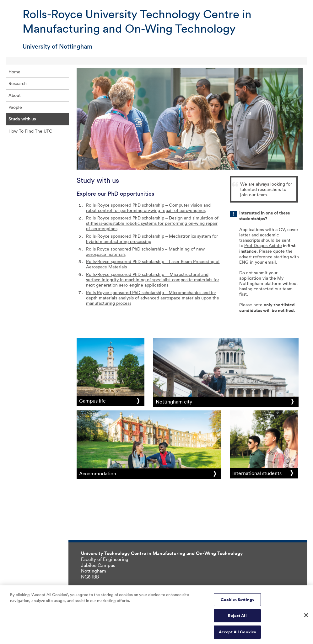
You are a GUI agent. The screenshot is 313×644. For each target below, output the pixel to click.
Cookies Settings (237, 601)
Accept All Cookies (237, 634)
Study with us (22, 119)
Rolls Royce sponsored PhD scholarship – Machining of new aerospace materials (145, 251)
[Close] (306, 617)
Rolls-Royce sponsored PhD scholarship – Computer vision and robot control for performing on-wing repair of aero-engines (148, 208)
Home (14, 72)
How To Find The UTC (30, 131)
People (15, 107)
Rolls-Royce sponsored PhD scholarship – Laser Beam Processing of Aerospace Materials (153, 264)
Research (18, 83)
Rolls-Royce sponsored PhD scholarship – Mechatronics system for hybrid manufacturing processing (152, 239)
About (15, 95)
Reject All (237, 618)
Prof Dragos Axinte (263, 245)
